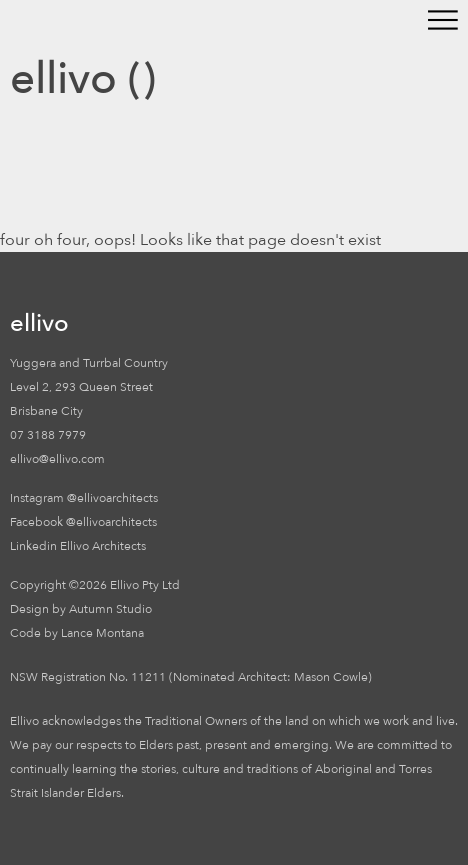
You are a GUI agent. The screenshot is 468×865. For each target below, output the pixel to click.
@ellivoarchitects (112, 498)
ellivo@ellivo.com (57, 459)
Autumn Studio (110, 609)
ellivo (63, 79)
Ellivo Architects (103, 546)
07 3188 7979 (48, 435)
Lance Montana (102, 633)
